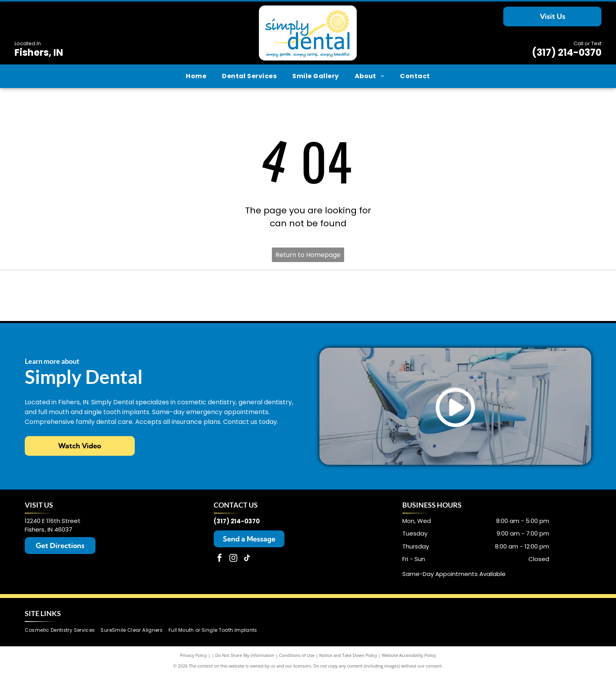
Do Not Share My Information (245, 655)
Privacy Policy (193, 655)
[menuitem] (196, 76)
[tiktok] (247, 559)
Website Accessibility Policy (409, 655)
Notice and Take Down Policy (348, 655)
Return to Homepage (308, 255)
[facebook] (220, 559)
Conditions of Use (297, 655)
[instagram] (233, 559)
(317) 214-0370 (567, 52)
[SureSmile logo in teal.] (308, 296)
